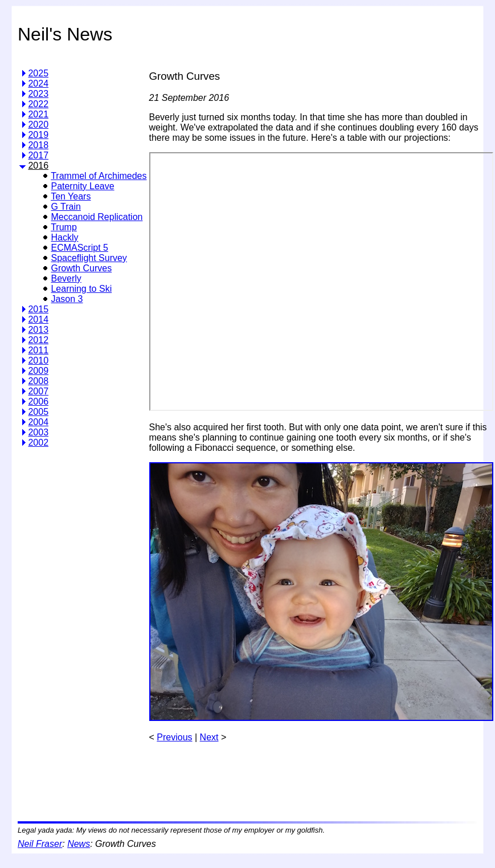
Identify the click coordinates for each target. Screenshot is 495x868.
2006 (38, 402)
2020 (38, 125)
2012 (38, 340)
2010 (38, 360)
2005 (38, 412)
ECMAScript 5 (79, 248)
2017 (38, 155)
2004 (38, 422)
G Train (66, 207)
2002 (38, 443)
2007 (38, 391)
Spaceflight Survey (89, 258)
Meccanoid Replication (97, 217)
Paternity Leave (82, 186)
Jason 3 (67, 299)
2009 (38, 371)
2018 (38, 145)
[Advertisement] (65, 630)
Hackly (64, 237)
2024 (38, 83)
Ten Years (71, 196)
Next (209, 737)
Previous (174, 737)
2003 (38, 432)
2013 (38, 330)
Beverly (66, 278)
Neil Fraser (40, 844)
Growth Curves (81, 268)
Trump (64, 227)
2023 (38, 94)
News (79, 844)
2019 (38, 135)
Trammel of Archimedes (99, 176)
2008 (38, 381)
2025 (38, 73)
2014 (38, 319)
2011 (38, 350)
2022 (38, 104)
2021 (38, 114)
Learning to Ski (81, 289)
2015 (38, 309)
